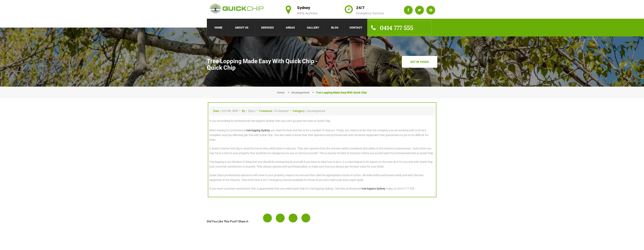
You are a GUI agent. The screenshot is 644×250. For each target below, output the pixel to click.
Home (218, 28)
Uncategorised (300, 93)
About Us (242, 28)
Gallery (313, 28)
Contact (356, 28)
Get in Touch (420, 62)
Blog (335, 28)
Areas (290, 28)
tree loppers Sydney (373, 189)
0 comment (274, 111)
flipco (249, 111)
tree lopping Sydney (258, 130)
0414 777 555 (392, 28)
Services (267, 28)
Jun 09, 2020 (226, 111)
